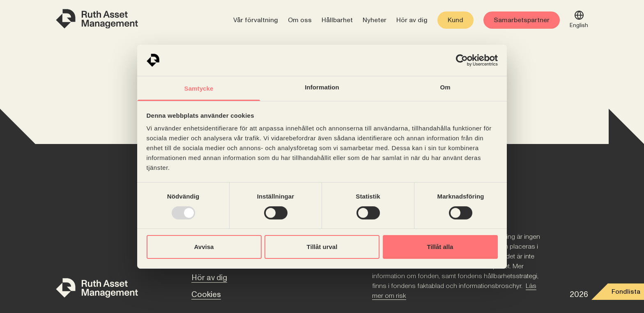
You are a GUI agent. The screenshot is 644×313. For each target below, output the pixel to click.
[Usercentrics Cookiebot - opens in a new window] (462, 60)
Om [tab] (445, 87)
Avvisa (204, 247)
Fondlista (626, 292)
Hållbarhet (337, 20)
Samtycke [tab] (199, 88)
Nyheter (375, 20)
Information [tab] (322, 87)
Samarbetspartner (522, 20)
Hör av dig (412, 20)
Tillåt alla (440, 247)
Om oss (300, 20)
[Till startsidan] (97, 289)
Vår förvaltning (256, 20)
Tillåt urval (322, 247)
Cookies (206, 295)
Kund (455, 20)
